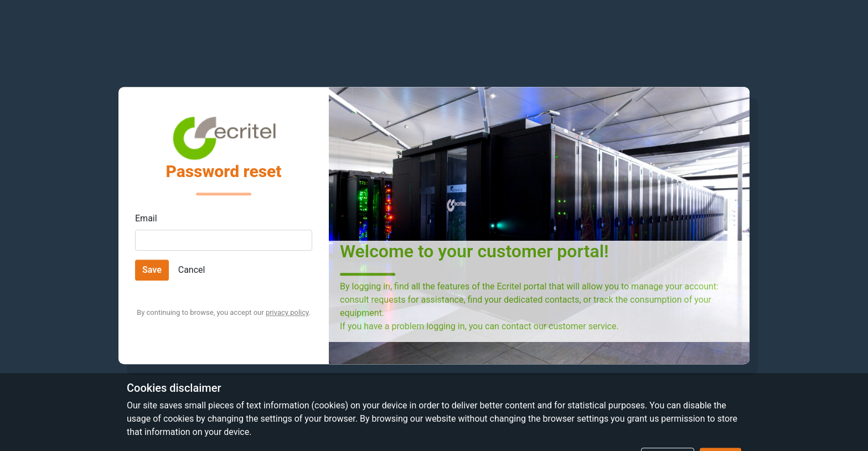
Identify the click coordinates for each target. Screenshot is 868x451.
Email (146, 218)
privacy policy (287, 312)
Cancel (192, 270)
